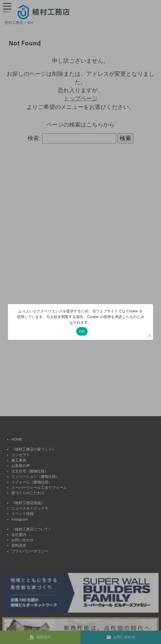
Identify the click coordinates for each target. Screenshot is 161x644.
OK (82, 332)
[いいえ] (149, 336)
